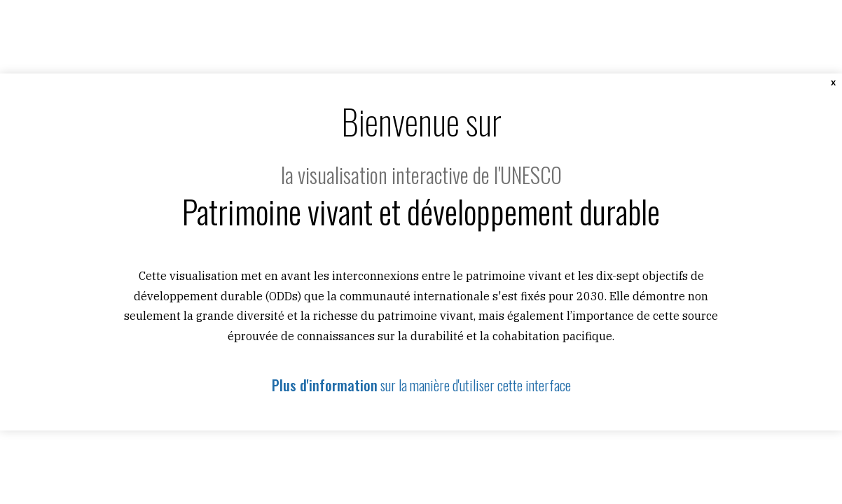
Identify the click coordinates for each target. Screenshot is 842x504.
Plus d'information (325, 385)
